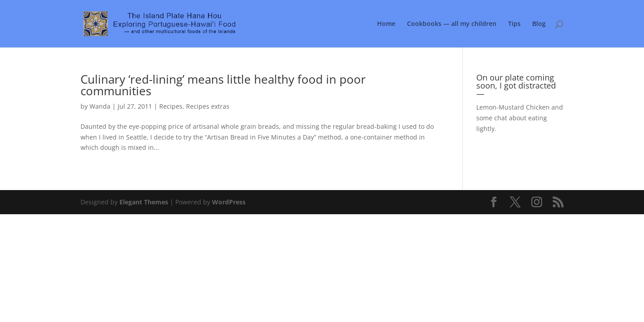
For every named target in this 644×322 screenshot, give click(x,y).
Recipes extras (208, 106)
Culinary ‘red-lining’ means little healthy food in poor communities (223, 85)
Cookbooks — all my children (452, 24)
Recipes (171, 106)
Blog (539, 24)
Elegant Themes (144, 202)
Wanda (100, 106)
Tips (514, 24)
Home (386, 24)
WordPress (229, 202)
